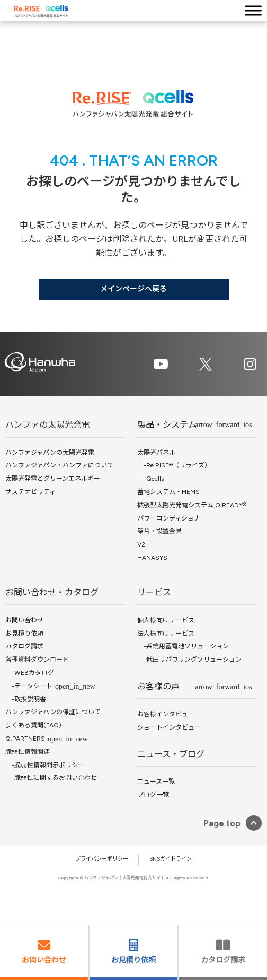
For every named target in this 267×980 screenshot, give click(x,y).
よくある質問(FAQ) (33, 725)
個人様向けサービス (166, 620)
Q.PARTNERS (25, 739)
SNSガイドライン (171, 859)
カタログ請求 (24, 646)
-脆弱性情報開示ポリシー (45, 765)
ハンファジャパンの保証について (53, 712)
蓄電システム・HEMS (168, 492)
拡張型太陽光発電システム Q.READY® (192, 505)
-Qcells (150, 479)
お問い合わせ (24, 620)
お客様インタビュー (166, 714)
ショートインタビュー (169, 727)
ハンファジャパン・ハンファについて (59, 465)
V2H (144, 544)
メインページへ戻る (133, 289)
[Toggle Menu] (253, 10)
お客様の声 (158, 686)
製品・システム (167, 425)
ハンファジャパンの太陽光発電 (50, 453)
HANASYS (152, 558)
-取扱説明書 (26, 699)
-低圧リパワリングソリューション (189, 660)
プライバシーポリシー (102, 859)
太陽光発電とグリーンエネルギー (53, 479)
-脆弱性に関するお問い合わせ (51, 778)
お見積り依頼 (24, 634)
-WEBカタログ (30, 673)
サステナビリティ (30, 492)
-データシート (29, 686)
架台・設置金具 (159, 531)
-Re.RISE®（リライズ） (174, 465)
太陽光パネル (156, 453)
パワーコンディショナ (169, 518)
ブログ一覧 (153, 795)
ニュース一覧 (156, 782)
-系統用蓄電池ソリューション (183, 646)
